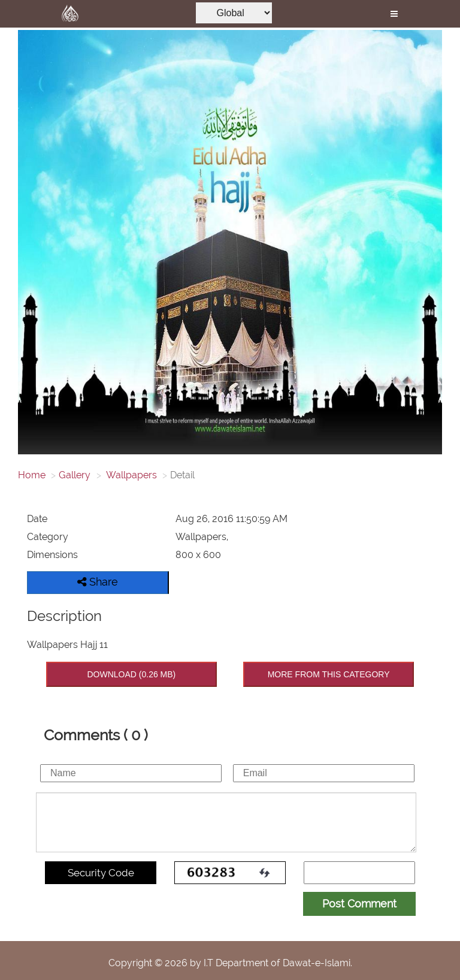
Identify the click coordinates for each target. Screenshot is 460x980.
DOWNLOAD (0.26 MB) (131, 674)
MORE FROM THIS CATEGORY (329, 674)
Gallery (75, 475)
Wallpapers (131, 475)
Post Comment (359, 904)
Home (32, 475)
